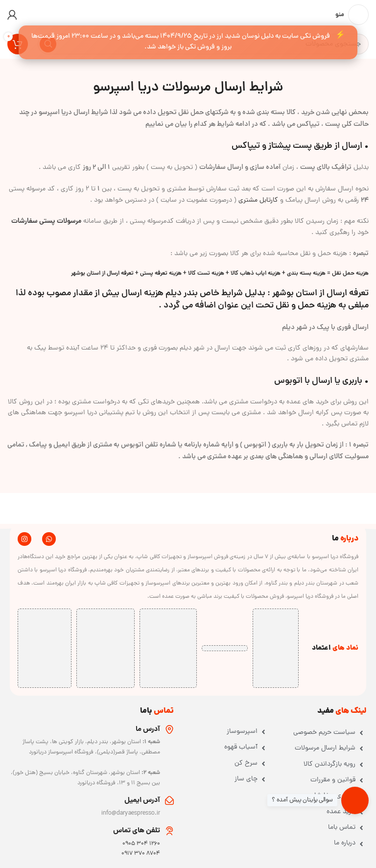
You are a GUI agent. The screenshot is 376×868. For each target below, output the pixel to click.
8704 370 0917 (141, 854)
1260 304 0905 (141, 844)
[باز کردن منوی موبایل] (352, 15)
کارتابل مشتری (258, 200)
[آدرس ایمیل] (169, 800)
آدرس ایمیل (142, 800)
